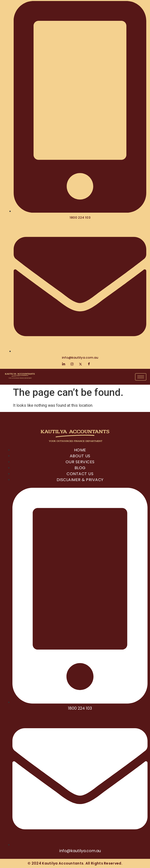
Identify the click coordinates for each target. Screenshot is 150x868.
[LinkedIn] (64, 364)
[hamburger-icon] (141, 377)
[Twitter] (80, 364)
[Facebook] (89, 364)
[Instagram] (72, 364)
